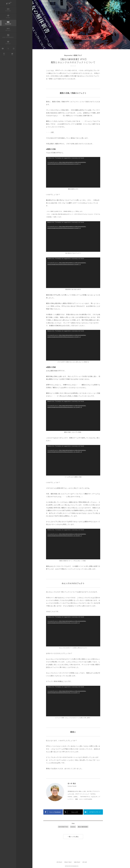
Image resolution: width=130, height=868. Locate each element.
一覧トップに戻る (73, 837)
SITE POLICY (57, 862)
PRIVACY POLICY (68, 862)
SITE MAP (87, 862)
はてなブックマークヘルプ (93, 812)
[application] (73, 172)
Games (73, 827)
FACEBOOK (53, 812)
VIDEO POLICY (78, 862)
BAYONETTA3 (63, 827)
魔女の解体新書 (83, 827)
